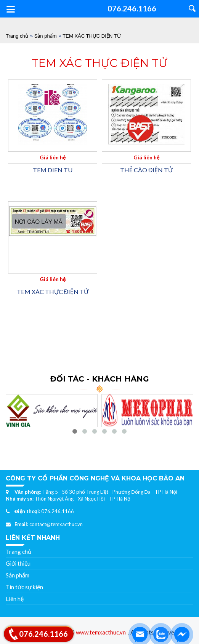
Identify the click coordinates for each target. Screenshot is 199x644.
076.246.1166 (58, 511)
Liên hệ (15, 599)
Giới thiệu (18, 563)
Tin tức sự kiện (24, 587)
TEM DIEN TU (53, 170)
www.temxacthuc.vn (101, 632)
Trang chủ (17, 36)
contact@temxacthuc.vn (56, 524)
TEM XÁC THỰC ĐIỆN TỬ (91, 36)
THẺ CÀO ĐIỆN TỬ (147, 170)
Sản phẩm (46, 36)
